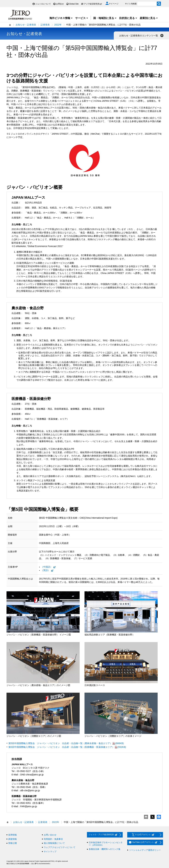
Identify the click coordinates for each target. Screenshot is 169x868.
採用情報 (13, 835)
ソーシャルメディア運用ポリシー (145, 850)
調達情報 (13, 839)
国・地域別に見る (105, 18)
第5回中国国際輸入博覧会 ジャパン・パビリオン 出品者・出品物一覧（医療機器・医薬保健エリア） (67, 747)
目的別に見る (128, 18)
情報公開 (13, 843)
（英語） (47, 570)
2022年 (58, 25)
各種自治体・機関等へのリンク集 (105, 849)
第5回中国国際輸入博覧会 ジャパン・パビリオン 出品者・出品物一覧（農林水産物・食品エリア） (66, 743)
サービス (82, 18)
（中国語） (48, 567)
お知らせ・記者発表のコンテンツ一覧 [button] (142, 36)
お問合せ (60, 4)
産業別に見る (149, 18)
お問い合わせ (50, 835)
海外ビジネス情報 (61, 18)
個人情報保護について (54, 843)
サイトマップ (50, 852)
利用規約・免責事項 (53, 839)
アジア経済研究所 (93, 4)
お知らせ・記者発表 (26, 25)
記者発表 (45, 25)
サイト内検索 (131, 4)
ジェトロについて (43, 4)
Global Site (74, 4)
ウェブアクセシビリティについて (60, 847)
